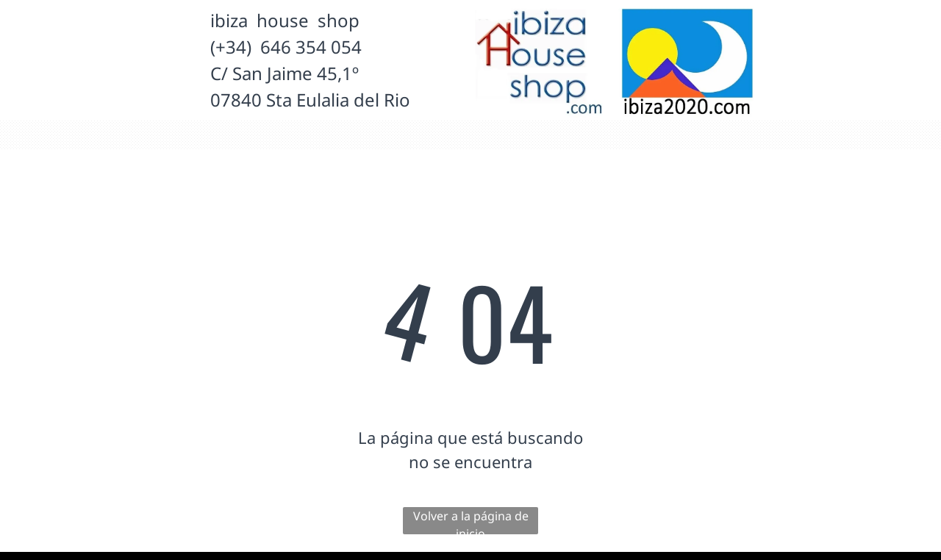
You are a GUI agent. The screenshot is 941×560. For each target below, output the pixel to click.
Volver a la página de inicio (471, 521)
